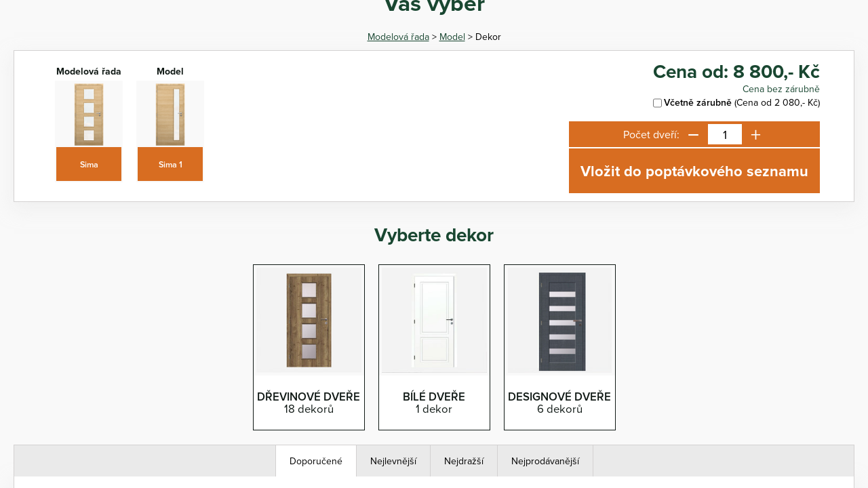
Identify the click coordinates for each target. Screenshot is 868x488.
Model (452, 37)
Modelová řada (398, 37)
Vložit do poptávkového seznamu (694, 171)
